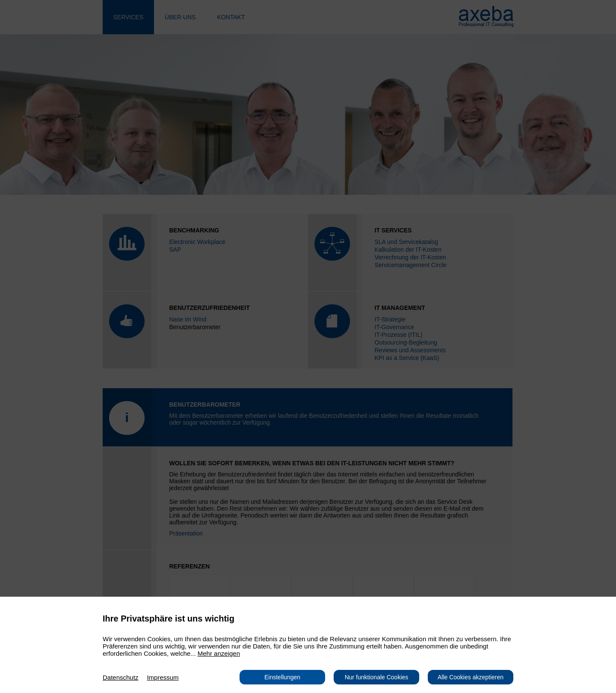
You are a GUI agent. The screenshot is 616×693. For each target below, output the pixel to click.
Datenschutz (120, 677)
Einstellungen (282, 677)
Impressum (163, 677)
